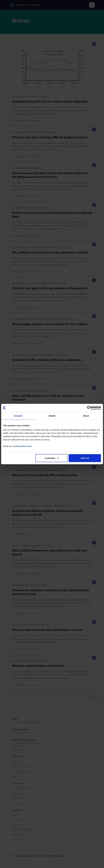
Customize (52, 458)
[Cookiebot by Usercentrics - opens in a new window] (89, 408)
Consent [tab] (18, 416)
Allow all (85, 458)
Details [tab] (52, 416)
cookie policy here (22, 446)
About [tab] (86, 416)
